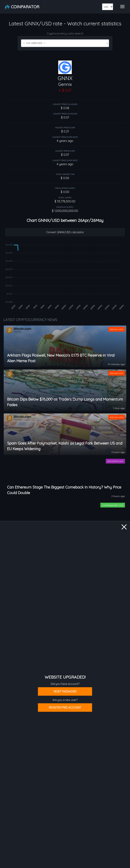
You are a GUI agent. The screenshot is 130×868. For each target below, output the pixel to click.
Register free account (65, 708)
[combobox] (65, 43)
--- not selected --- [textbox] (34, 43)
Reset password (65, 691)
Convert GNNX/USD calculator (65, 232)
